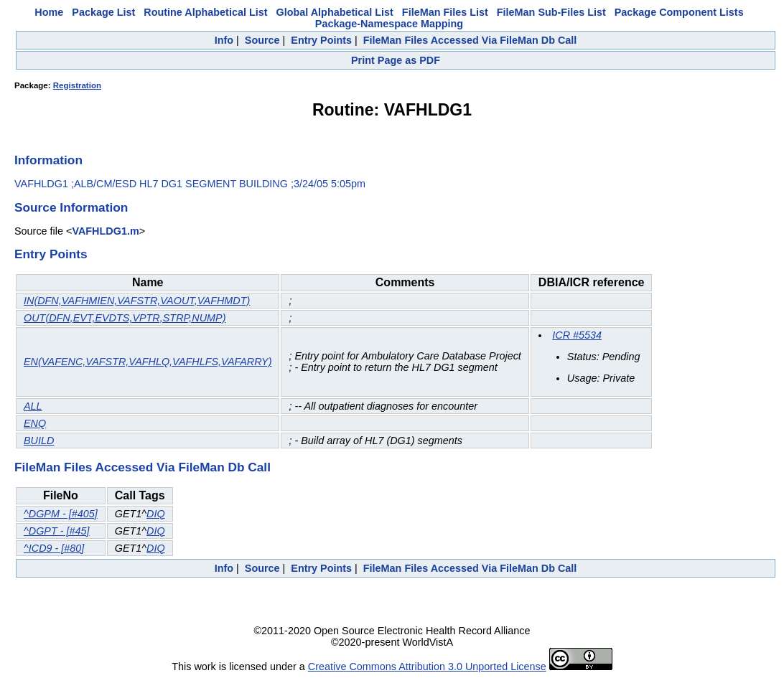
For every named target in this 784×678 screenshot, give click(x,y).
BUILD (39, 441)
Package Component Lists (679, 12)
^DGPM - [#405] (61, 514)
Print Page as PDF (396, 60)
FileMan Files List (445, 12)
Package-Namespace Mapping (389, 24)
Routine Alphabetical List (205, 12)
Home (49, 12)
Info (224, 40)
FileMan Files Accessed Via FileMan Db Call (470, 40)
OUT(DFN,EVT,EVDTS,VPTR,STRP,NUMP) (125, 318)
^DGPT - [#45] (57, 531)
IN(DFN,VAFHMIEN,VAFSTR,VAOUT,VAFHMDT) (137, 301)
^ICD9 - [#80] (54, 548)
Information (48, 160)
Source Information (71, 207)
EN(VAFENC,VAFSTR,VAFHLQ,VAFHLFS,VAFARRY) (148, 362)
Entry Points (321, 40)
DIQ (156, 514)
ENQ (35, 423)
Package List (103, 12)
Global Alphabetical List (334, 12)
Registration (77, 85)
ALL (33, 406)
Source (262, 40)
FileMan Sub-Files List (551, 12)
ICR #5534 (577, 335)
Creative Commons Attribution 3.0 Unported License (427, 667)
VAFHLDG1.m (105, 231)
